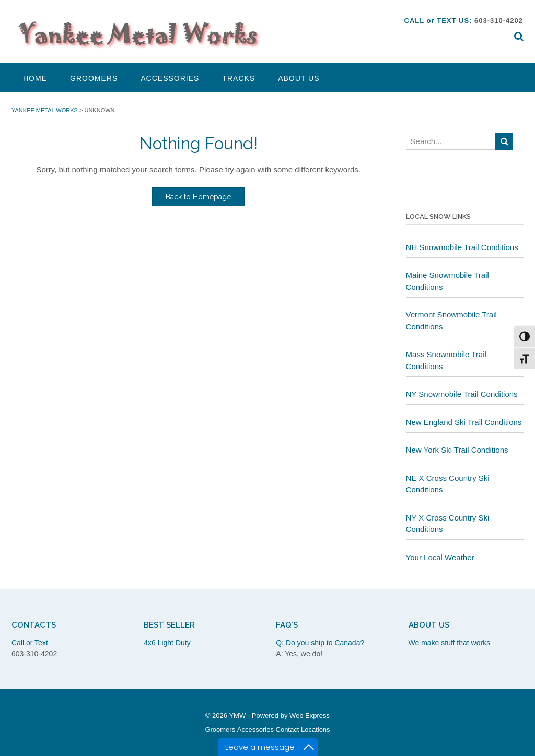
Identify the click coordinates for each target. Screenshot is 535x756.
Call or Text (30, 643)
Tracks (239, 78)
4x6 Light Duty (167, 643)
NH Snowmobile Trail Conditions (462, 247)
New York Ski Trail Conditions (457, 450)
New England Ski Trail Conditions (464, 422)
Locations (316, 730)
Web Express (310, 716)
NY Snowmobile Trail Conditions (462, 394)
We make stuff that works (450, 643)
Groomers (94, 78)
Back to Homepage (198, 197)
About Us (299, 78)
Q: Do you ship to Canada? (320, 643)
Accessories (170, 78)
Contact (288, 730)
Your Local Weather (440, 557)
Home (35, 78)
